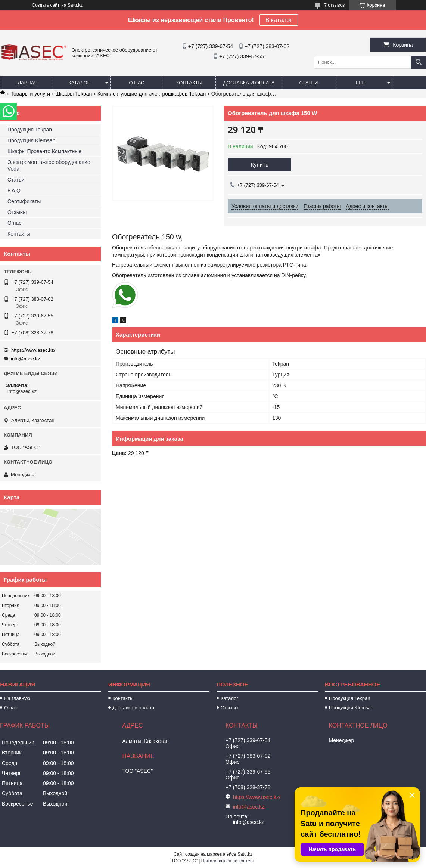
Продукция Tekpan (30, 130)
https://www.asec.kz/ (33, 350)
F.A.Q (14, 190)
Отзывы (17, 212)
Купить (259, 165)
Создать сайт (46, 5)
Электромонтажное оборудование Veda (49, 165)
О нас (137, 83)
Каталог (79, 83)
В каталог (279, 20)
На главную (17, 698)
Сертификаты (24, 201)
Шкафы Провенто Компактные (44, 151)
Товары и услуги (30, 94)
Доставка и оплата (249, 83)
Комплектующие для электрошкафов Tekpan (152, 94)
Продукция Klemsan (31, 140)
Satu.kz (245, 854)
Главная (27, 83)
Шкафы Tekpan (74, 94)
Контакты (189, 83)
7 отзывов (334, 5)
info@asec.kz (25, 359)
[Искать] (419, 62)
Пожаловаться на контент (228, 861)
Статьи (308, 83)
